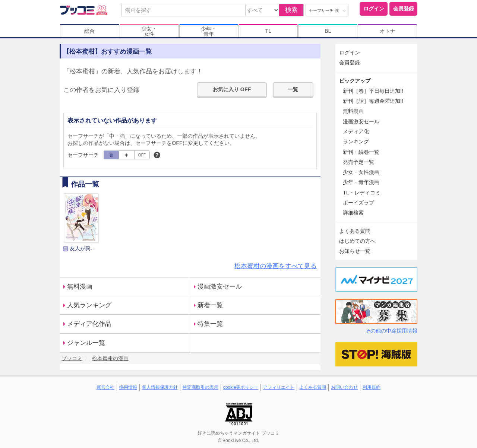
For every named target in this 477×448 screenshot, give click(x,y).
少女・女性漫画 (361, 172)
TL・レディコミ (362, 193)
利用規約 (372, 387)
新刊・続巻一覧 (361, 152)
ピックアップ (355, 81)
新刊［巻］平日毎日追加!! (373, 91)
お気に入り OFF (232, 89)
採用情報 (128, 387)
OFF (142, 155)
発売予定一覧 (358, 162)
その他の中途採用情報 (391, 331)
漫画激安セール (220, 287)
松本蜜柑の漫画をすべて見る (276, 266)
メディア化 (356, 131)
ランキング (356, 142)
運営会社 (105, 387)
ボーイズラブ (358, 203)
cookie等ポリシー (241, 387)
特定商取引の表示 (200, 387)
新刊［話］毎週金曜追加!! (373, 101)
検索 (291, 10)
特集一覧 (210, 324)
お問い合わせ (344, 387)
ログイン (374, 9)
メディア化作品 (89, 324)
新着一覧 (210, 305)
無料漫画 (80, 287)
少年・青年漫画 (361, 182)
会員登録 (404, 9)
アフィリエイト (279, 387)
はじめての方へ (357, 241)
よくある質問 (355, 231)
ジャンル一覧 (86, 343)
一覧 (293, 89)
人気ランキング (89, 305)
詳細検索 (353, 213)
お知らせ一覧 (355, 251)
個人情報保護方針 (160, 387)
